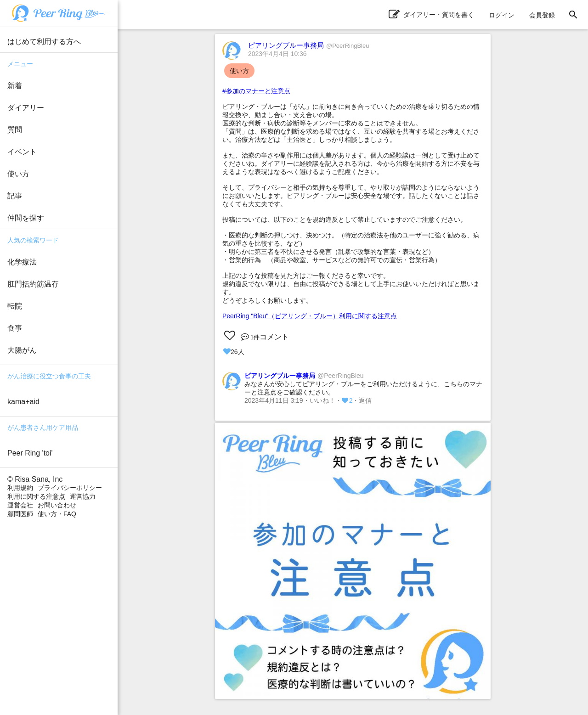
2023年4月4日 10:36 (277, 54)
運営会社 (20, 505)
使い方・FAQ (57, 514)
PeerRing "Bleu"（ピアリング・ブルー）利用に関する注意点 (310, 316)
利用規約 (20, 488)
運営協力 (83, 496)
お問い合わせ (57, 505)
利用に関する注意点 (36, 496)
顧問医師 (20, 514)
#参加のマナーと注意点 (256, 91)
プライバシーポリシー (70, 488)
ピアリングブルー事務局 (308, 45)
